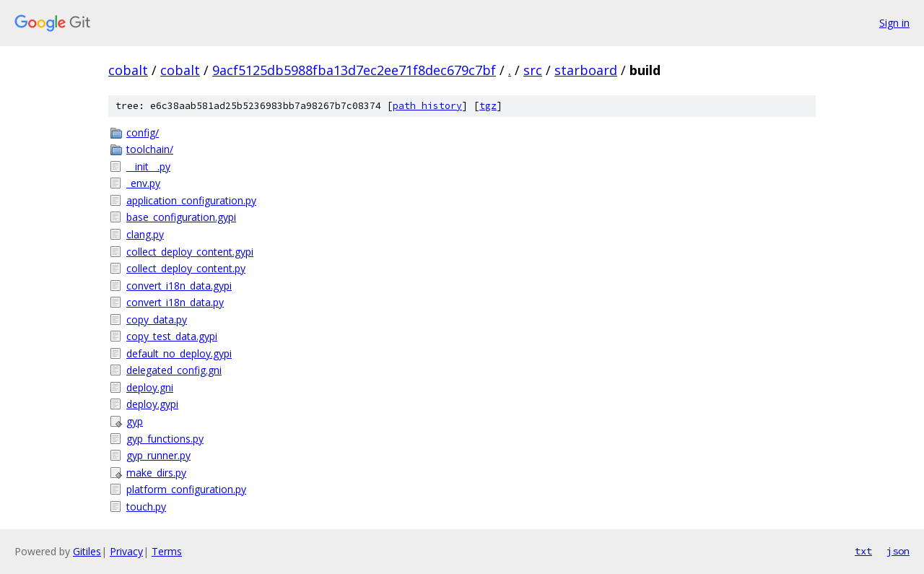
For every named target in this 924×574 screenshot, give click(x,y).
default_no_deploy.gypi (179, 353)
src (533, 70)
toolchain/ (150, 149)
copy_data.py (157, 319)
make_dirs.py (156, 473)
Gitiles (87, 551)
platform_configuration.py (186, 489)
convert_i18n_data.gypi (179, 286)
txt (863, 551)
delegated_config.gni (174, 370)
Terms (167, 551)
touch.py (146, 506)
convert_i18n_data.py (175, 302)
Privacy (126, 551)
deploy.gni (150, 387)
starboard (586, 70)
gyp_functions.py (165, 439)
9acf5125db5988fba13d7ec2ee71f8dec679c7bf (354, 70)
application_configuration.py (191, 200)
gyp (135, 421)
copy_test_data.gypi (172, 336)
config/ (143, 132)
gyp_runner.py (158, 455)
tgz (488, 106)
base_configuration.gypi (181, 217)
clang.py (145, 234)
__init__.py (148, 166)
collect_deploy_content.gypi (190, 252)
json (898, 551)
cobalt (128, 70)
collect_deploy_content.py (186, 268)
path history (427, 106)
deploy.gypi (152, 404)
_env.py (143, 183)
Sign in (894, 23)
